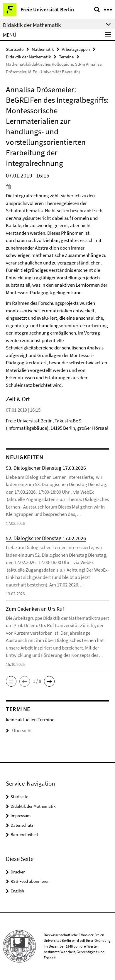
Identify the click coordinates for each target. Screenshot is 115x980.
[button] (11, 681)
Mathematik (43, 49)
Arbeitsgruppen (76, 49)
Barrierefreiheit (24, 834)
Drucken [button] (18, 872)
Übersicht (19, 730)
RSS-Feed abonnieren (30, 881)
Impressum (21, 815)
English (17, 891)
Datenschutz (22, 825)
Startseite (15, 49)
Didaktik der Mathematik (28, 57)
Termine (66, 57)
